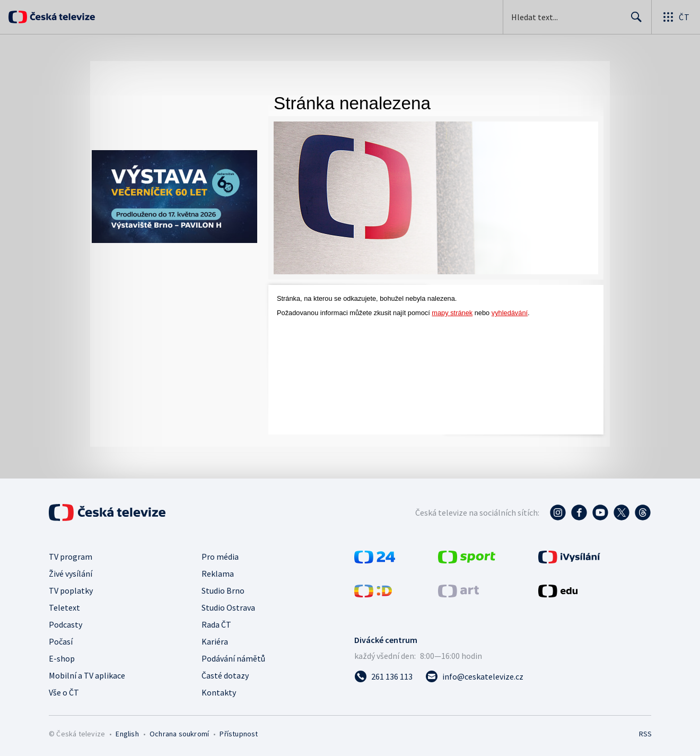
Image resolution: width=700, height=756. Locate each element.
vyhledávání (510, 313)
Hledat (633, 21)
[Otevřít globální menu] (676, 17)
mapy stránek (452, 313)
